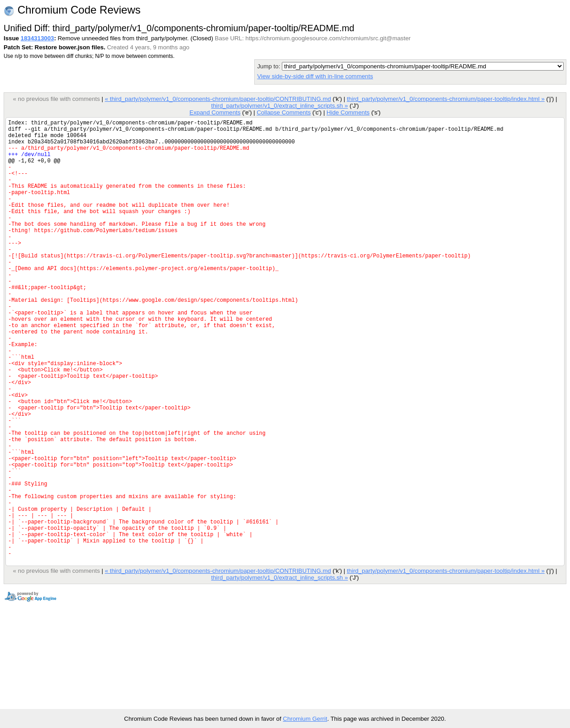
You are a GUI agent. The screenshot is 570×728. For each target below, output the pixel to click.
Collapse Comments (283, 112)
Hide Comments (348, 112)
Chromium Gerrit (305, 719)
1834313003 (38, 38)
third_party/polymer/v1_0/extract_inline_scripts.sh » (280, 106)
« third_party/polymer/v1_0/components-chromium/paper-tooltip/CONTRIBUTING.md (218, 99)
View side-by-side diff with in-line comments (315, 76)
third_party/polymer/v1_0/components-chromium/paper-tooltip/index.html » (446, 99)
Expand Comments (215, 112)
